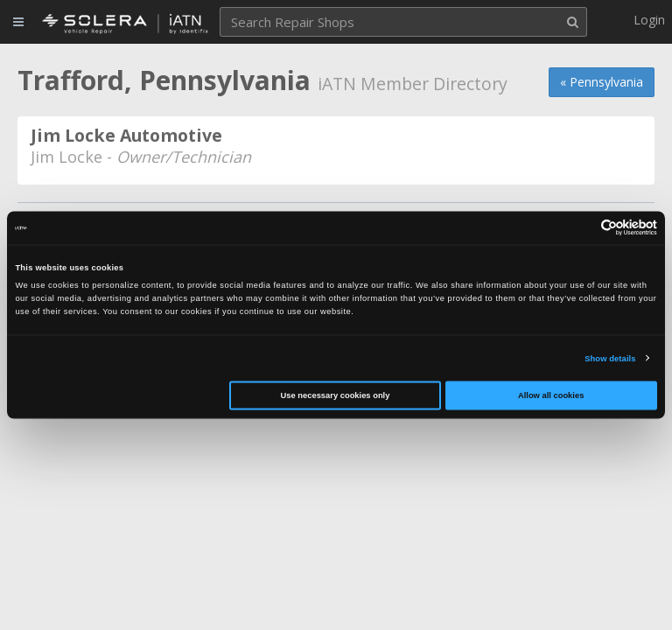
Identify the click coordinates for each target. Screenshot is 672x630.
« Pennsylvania (602, 82)
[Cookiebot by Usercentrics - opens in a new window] (581, 228)
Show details (610, 358)
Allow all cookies (551, 395)
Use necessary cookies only (336, 395)
